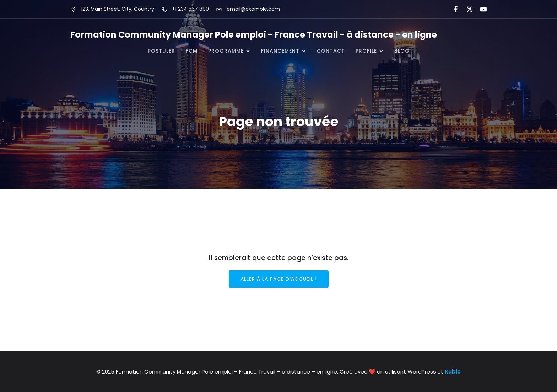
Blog (402, 51)
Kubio (453, 372)
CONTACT (331, 51)
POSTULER (161, 51)
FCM (192, 51)
